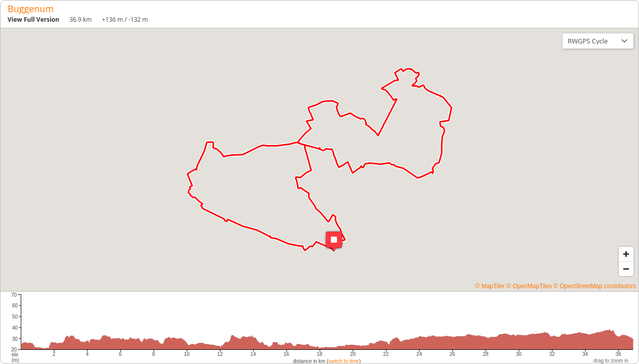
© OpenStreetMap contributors (595, 286)
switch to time (344, 361)
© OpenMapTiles (529, 286)
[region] (319, 160)
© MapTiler (490, 286)
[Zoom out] (626, 269)
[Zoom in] (626, 254)
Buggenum (31, 9)
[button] (334, 241)
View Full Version (33, 19)
